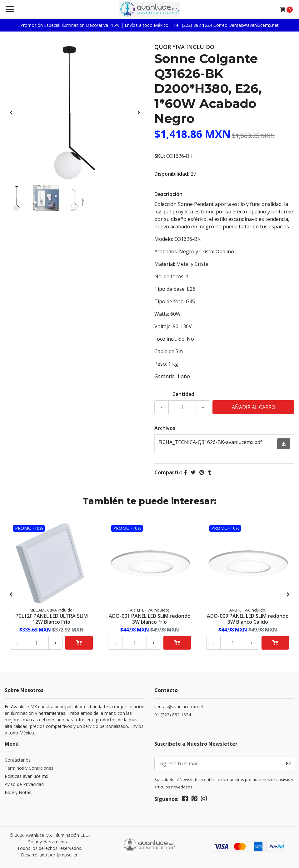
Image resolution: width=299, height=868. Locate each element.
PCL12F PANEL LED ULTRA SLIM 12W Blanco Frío (52, 619)
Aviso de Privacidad (24, 784)
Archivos (165, 428)
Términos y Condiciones (29, 768)
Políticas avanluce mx (26, 776)
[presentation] (11, 113)
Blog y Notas (18, 792)
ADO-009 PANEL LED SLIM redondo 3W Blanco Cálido (248, 619)
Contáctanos (18, 760)
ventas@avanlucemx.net (179, 707)
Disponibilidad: (172, 174)
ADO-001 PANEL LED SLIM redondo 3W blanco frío (150, 619)
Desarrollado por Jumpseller (49, 855)
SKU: (160, 156)
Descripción (168, 194)
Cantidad (183, 394)
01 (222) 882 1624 (173, 715)
